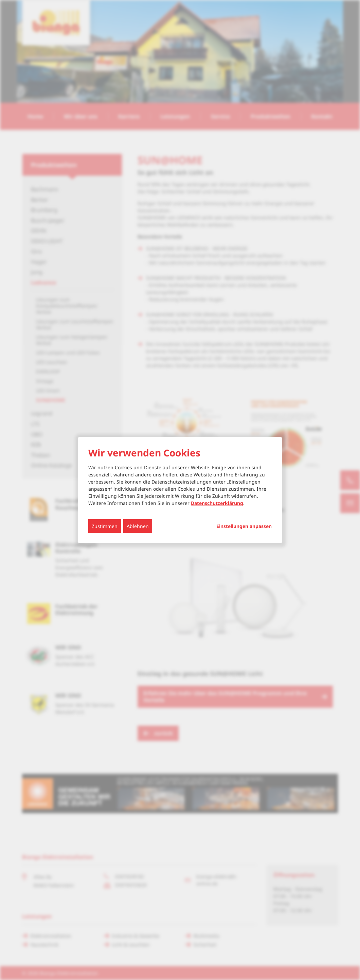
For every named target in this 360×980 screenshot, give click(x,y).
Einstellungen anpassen (244, 526)
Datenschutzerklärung (217, 503)
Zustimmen (105, 526)
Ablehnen (138, 526)
